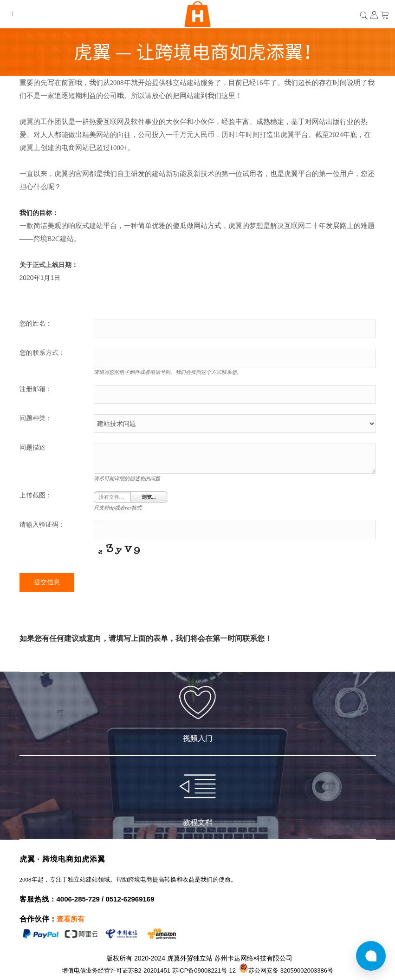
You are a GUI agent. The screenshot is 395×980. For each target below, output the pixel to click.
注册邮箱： (36, 389)
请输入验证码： (42, 525)
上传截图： (36, 495)
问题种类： (36, 418)
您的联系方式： (42, 353)
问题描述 (32, 448)
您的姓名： (36, 323)
